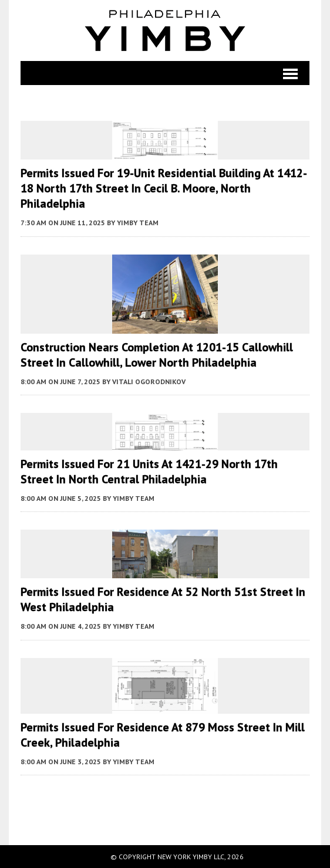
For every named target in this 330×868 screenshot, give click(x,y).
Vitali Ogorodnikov (149, 382)
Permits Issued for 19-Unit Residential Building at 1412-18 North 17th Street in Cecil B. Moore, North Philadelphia (164, 188)
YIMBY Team (138, 223)
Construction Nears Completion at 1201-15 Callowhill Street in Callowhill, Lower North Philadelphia (157, 355)
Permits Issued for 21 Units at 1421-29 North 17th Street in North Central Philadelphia (149, 472)
